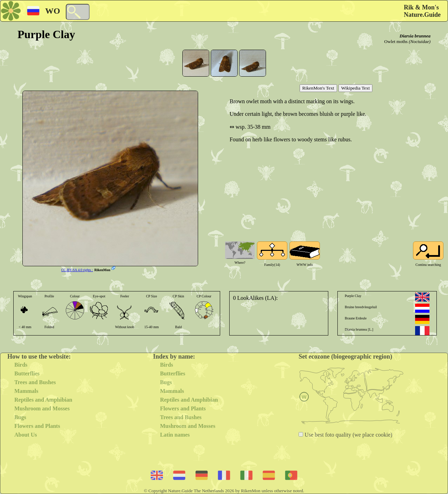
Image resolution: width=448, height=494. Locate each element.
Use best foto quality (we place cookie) (348, 435)
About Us (26, 435)
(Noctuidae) (420, 41)
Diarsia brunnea (415, 36)
